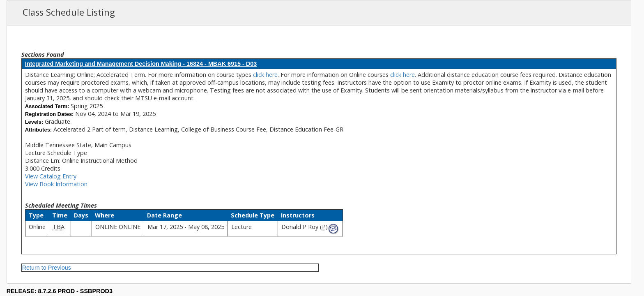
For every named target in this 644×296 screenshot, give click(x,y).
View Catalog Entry (51, 176)
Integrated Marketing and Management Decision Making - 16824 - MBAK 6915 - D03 (141, 64)
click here (265, 75)
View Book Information (56, 184)
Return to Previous (47, 268)
